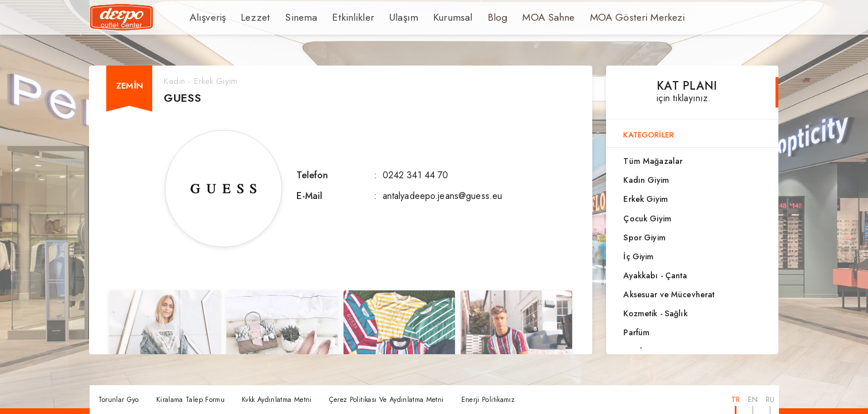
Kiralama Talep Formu (190, 400)
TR (736, 399)
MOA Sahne (519, 17)
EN (753, 399)
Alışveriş (206, 17)
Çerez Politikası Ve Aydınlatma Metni (387, 400)
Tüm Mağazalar (653, 161)
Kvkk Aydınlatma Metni (277, 400)
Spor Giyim (644, 237)
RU (770, 399)
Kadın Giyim (646, 180)
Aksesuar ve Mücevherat (669, 294)
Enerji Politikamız (488, 400)
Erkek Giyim (645, 199)
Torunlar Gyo (119, 400)
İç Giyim (639, 256)
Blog (472, 17)
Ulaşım (384, 17)
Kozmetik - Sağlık (655, 313)
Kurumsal (429, 17)
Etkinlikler (338, 17)
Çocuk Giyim (647, 218)
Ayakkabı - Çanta (655, 275)
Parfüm (636, 332)
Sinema (292, 17)
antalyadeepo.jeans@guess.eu (443, 196)
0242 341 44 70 (416, 175)
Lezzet (250, 17)
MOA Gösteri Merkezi (600, 17)
